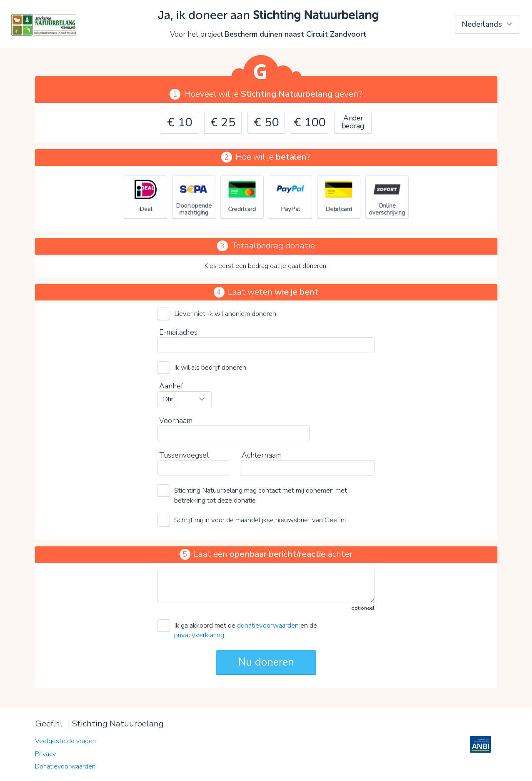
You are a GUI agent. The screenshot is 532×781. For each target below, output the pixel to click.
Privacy (45, 754)
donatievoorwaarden (268, 625)
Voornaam (176, 421)
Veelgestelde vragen (65, 741)
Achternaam (262, 455)
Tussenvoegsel (184, 455)
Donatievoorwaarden (65, 766)
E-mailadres (178, 332)
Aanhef (171, 386)
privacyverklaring (199, 635)
